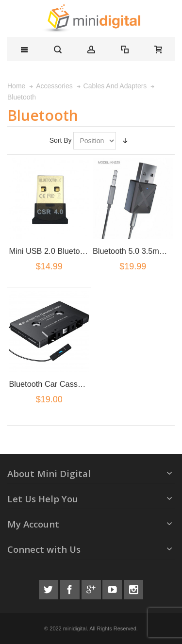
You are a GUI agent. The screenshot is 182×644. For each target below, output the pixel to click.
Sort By (61, 140)
